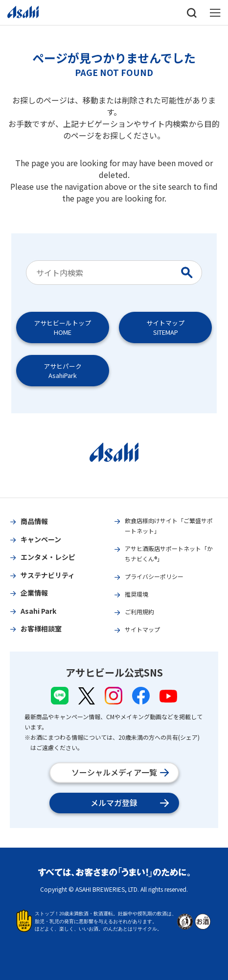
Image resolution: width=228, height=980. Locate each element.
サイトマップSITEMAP (165, 327)
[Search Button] (189, 273)
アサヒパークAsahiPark (63, 371)
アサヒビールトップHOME (62, 327)
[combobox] (105, 273)
